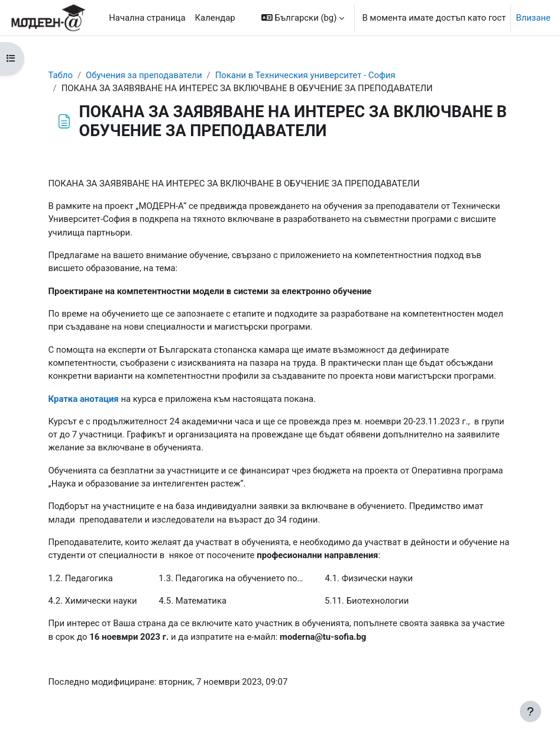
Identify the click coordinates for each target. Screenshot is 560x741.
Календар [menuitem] (215, 18)
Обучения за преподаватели (144, 75)
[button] (303, 18)
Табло (61, 75)
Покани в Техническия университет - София (305, 75)
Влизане (533, 18)
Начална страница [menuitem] (147, 18)
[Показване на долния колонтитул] (530, 711)
